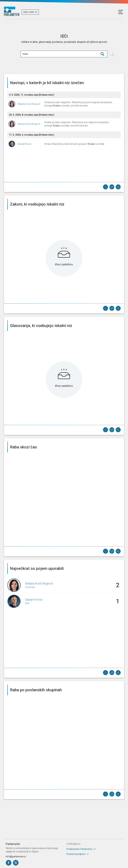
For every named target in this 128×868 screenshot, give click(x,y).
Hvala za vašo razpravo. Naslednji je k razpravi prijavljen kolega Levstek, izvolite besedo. (77, 124)
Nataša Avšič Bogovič (29, 104)
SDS (27, 603)
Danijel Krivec (25, 144)
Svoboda (30, 587)
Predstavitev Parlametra (79, 849)
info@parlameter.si (16, 857)
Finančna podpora (76, 854)
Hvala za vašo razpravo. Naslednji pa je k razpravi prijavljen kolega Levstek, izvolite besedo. (78, 104)
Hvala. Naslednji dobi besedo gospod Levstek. (75, 144)
